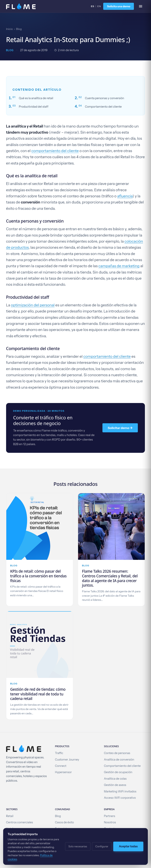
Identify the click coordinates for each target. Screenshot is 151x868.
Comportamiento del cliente (103, 107)
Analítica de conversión (119, 760)
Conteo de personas (117, 753)
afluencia (125, 196)
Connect (61, 766)
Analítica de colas (115, 779)
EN (99, 6)
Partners (109, 816)
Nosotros (110, 822)
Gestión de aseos (115, 785)
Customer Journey (67, 760)
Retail (10, 816)
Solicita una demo (119, 6)
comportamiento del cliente (55, 151)
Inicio (9, 29)
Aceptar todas (128, 846)
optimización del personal (33, 305)
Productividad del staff (34, 107)
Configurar (102, 846)
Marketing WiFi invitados (120, 791)
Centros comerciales (20, 822)
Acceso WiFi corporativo (120, 798)
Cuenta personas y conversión (105, 98)
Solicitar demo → (120, 428)
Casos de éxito (64, 822)
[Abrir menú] (141, 6)
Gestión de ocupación (118, 772)
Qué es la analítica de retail (36, 98)
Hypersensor (63, 772)
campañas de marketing (119, 266)
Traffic (59, 753)
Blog (19, 29)
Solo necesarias (78, 846)
